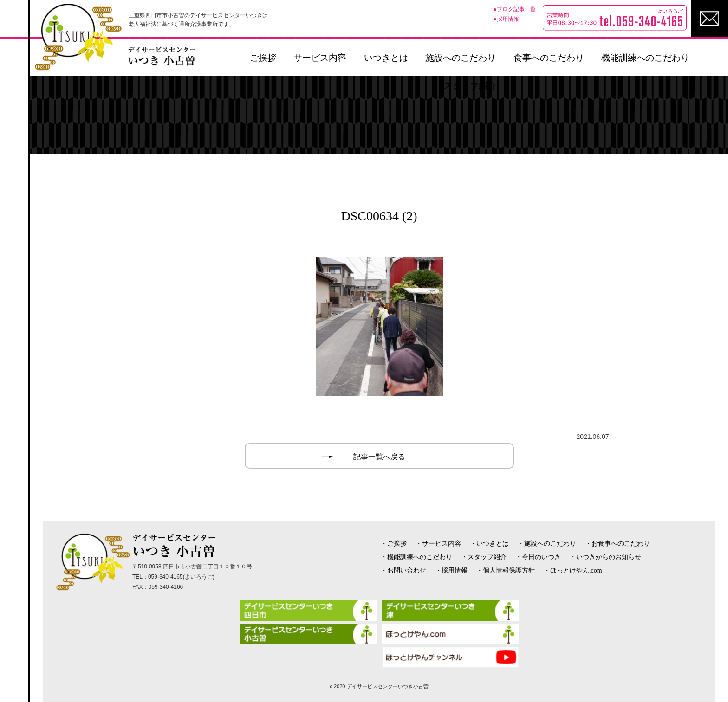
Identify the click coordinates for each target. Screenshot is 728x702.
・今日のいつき (538, 557)
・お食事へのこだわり (617, 544)
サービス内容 (320, 58)
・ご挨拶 (394, 544)
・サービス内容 (438, 544)
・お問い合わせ (403, 570)
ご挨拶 (263, 58)
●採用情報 (506, 19)
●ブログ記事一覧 (515, 9)
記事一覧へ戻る (379, 457)
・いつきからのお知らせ (605, 557)
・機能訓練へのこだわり (416, 557)
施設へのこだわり (461, 58)
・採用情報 (451, 570)
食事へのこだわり (549, 58)
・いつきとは (489, 544)
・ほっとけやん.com (573, 570)
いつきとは (386, 58)
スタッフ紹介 (470, 86)
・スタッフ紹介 (484, 557)
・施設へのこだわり (547, 544)
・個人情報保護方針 (506, 570)
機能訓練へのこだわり (645, 58)
